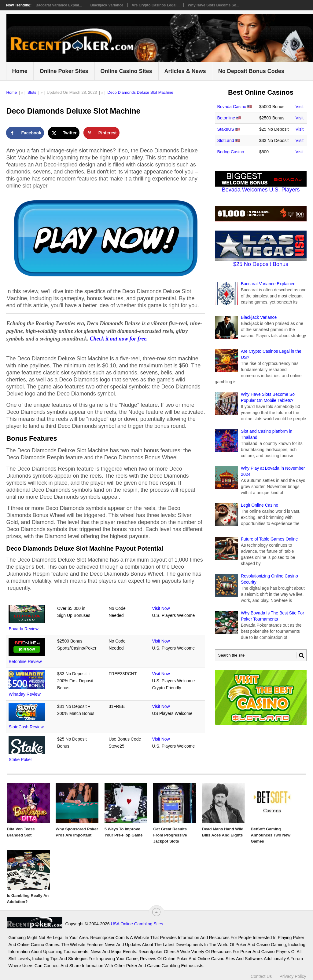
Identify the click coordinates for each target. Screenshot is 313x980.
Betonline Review (25, 661)
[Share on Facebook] (25, 133)
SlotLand (226, 140)
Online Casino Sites (126, 71)
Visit (300, 107)
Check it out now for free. (119, 339)
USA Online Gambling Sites (137, 924)
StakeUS (226, 129)
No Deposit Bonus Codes (251, 71)
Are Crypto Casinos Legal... (156, 5)
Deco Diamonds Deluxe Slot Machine (140, 92)
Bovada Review (23, 629)
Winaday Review (24, 694)
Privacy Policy (293, 976)
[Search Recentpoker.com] (261, 655)
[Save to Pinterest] (101, 133)
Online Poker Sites (64, 71)
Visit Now (161, 608)
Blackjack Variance (107, 5)
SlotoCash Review (26, 727)
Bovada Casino (232, 107)
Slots (32, 92)
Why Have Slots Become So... (214, 5)
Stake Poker (20, 760)
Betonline (226, 118)
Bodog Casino (231, 152)
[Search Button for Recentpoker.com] (300, 655)
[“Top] (156, 912)
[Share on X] (64, 133)
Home (20, 71)
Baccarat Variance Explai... (59, 5)
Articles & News (185, 71)
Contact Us (261, 976)
